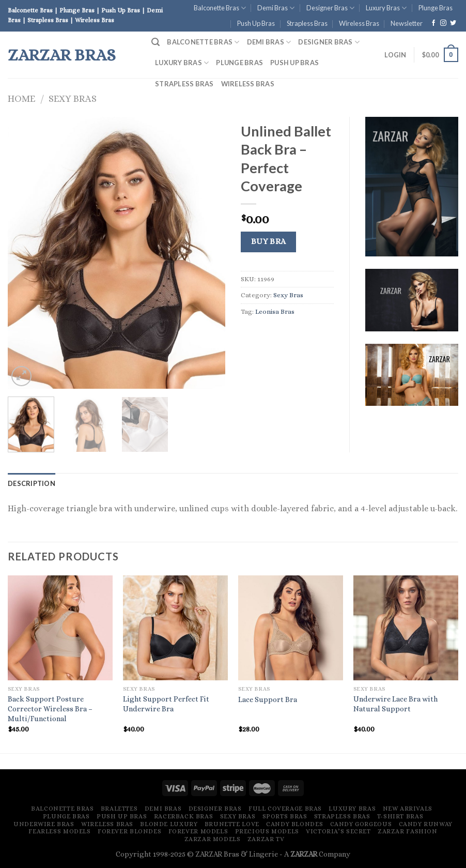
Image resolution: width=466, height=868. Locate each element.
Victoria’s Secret (338, 831)
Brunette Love (232, 824)
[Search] (156, 42)
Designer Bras (330, 8)
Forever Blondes (129, 831)
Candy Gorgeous (361, 824)
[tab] (32, 483)
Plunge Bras (436, 8)
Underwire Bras (44, 824)
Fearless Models (59, 831)
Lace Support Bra (268, 699)
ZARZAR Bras (62, 55)
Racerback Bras (184, 816)
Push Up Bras (256, 23)
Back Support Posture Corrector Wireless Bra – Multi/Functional (50, 709)
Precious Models (267, 831)
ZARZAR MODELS (213, 839)
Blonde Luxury (169, 824)
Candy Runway (426, 824)
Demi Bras (276, 8)
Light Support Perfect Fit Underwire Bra (166, 704)
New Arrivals (408, 809)
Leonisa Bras (275, 311)
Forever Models (198, 831)
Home (21, 98)
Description (32, 483)
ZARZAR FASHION (408, 831)
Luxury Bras (386, 8)
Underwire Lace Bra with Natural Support (395, 704)
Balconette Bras (220, 8)
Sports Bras (285, 816)
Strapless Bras (307, 23)
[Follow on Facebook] (433, 23)
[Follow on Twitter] (453, 23)
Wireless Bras (359, 23)
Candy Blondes (294, 824)
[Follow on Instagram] (443, 23)
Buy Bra (269, 241)
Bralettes (119, 809)
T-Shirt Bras (400, 816)
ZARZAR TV (266, 839)
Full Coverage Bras (285, 809)
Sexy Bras (73, 98)
